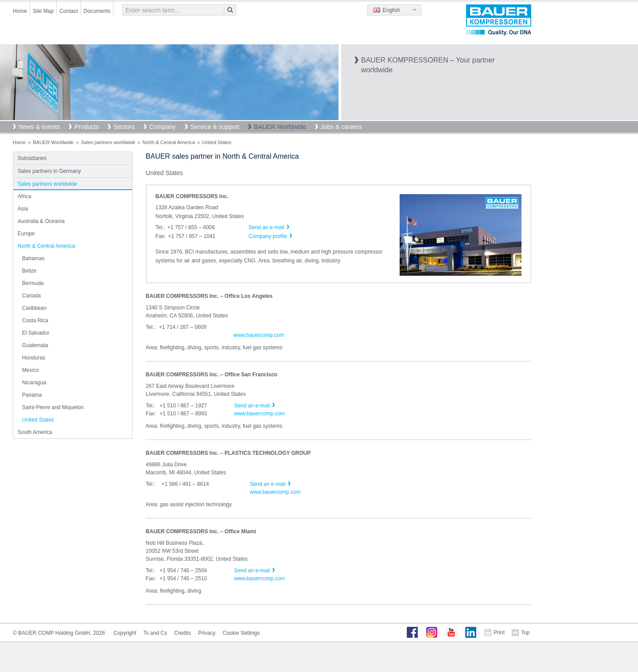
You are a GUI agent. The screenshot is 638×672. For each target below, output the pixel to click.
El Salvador (36, 333)
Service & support (215, 127)
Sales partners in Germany (49, 171)
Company (163, 127)
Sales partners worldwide (108, 142)
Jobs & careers (341, 127)
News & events (39, 127)
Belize (29, 271)
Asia (23, 209)
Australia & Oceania (41, 221)
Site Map (43, 11)
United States (38, 420)
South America (35, 432)
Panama (32, 395)
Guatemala (35, 345)
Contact (68, 11)
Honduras (34, 358)
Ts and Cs (155, 633)
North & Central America (169, 142)
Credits (183, 633)
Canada (31, 296)
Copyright (125, 633)
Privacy (207, 633)
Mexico (31, 370)
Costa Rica (35, 320)
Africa (25, 196)
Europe (26, 234)
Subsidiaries (32, 158)
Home (20, 11)
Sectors (124, 127)
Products (87, 127)
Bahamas (33, 258)
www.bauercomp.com (259, 335)
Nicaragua (34, 383)
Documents (97, 11)
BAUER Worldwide (280, 127)
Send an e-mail (252, 406)
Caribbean (34, 308)
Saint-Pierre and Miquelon (53, 407)
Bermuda (33, 283)
